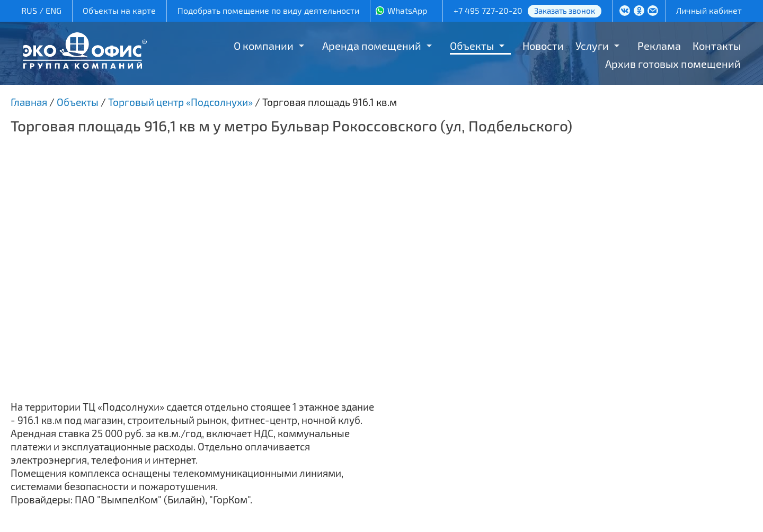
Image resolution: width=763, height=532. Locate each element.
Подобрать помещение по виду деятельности (268, 10)
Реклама (659, 46)
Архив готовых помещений (673, 64)
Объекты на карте (119, 10)
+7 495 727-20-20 (488, 10)
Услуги (592, 46)
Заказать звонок (565, 11)
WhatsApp (407, 10)
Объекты (472, 46)
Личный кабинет (709, 10)
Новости (543, 46)
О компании (264, 46)
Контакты (717, 46)
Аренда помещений (372, 46)
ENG (54, 10)
